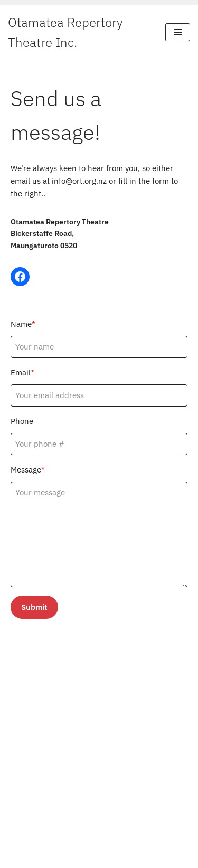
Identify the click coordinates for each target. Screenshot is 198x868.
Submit (34, 607)
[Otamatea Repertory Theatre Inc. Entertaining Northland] (79, 32)
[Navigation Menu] (178, 32)
